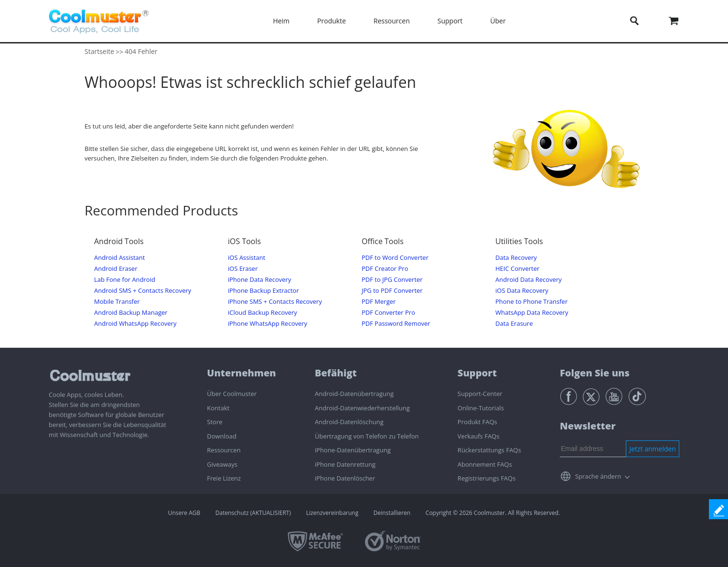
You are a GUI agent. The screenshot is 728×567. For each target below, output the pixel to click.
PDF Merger (379, 302)
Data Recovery (516, 258)
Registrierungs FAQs (487, 478)
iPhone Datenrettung (345, 464)
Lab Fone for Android (125, 280)
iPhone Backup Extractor (263, 291)
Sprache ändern (598, 476)
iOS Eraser (243, 269)
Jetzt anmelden (653, 449)
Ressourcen (392, 21)
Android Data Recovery (529, 280)
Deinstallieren (392, 513)
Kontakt (218, 408)
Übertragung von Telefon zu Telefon (367, 436)
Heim (281, 21)
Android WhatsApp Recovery (135, 324)
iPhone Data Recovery (259, 280)
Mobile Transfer (117, 302)
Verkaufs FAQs (479, 436)
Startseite (99, 51)
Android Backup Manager (131, 313)
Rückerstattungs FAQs (489, 450)
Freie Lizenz (224, 478)
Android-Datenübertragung (354, 394)
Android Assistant (119, 258)
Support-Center (480, 394)
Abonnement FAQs (485, 464)
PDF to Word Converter (395, 258)
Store (214, 422)
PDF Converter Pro (388, 313)
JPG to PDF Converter (392, 291)
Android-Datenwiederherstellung (362, 408)
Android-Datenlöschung (349, 422)
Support (450, 21)
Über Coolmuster (232, 394)
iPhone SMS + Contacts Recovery (275, 302)
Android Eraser (116, 269)
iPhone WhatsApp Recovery (268, 324)
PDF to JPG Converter (392, 280)
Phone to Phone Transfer (531, 302)
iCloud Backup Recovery (262, 313)
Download (222, 436)
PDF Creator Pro (385, 269)
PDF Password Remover (396, 324)
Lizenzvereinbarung (332, 513)
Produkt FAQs (477, 422)
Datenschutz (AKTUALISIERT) (253, 513)
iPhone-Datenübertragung (353, 450)
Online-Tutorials (481, 408)
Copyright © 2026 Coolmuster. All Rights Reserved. (493, 513)
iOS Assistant (246, 258)
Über (498, 21)
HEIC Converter (517, 269)
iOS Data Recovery (522, 291)
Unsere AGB (184, 513)
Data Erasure (514, 324)
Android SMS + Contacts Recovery (143, 291)
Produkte (332, 21)
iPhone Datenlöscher (345, 478)
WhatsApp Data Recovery (532, 313)
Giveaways (222, 464)
